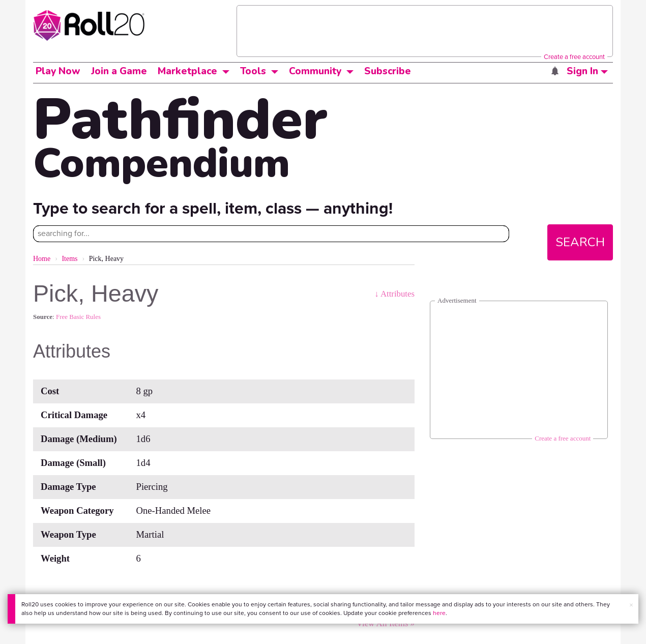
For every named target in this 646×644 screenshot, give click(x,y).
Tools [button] (253, 71)
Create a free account (574, 57)
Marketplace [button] (187, 71)
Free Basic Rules (78, 317)
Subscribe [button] (388, 71)
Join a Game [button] (119, 71)
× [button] (631, 605)
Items (69, 259)
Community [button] (315, 71)
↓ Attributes (394, 294)
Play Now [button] (58, 71)
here (439, 613)
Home (42, 259)
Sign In (587, 71)
